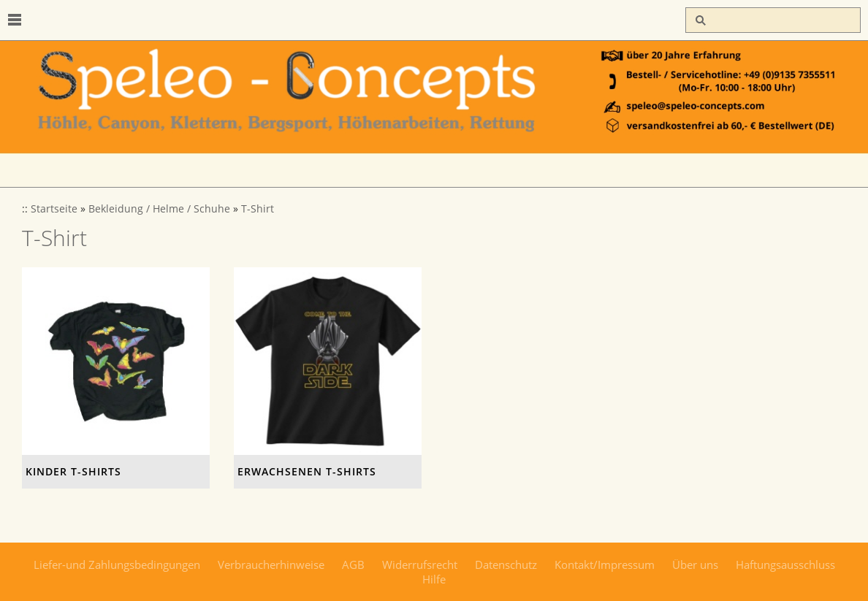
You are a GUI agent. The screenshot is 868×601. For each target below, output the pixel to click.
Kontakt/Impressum (605, 564)
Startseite (54, 209)
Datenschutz (506, 564)
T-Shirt (258, 209)
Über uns (695, 564)
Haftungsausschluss (785, 564)
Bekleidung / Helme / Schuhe (159, 209)
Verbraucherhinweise (271, 564)
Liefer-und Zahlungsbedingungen (117, 564)
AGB (353, 564)
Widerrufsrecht (420, 564)
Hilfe (434, 579)
